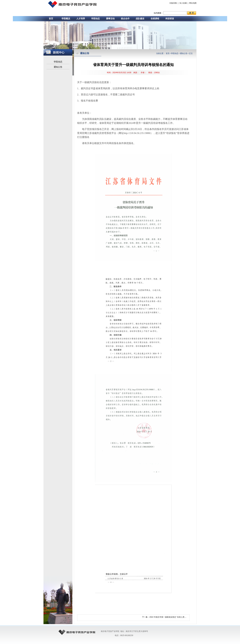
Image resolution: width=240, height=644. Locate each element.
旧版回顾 (173, 3)
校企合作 (125, 19)
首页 (51, 19)
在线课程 (155, 19)
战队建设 (140, 19)
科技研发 (170, 19)
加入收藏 (183, 3)
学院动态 (96, 19)
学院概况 (66, 19)
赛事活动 (110, 19)
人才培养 (81, 19)
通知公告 (58, 67)
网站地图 (193, 3)
